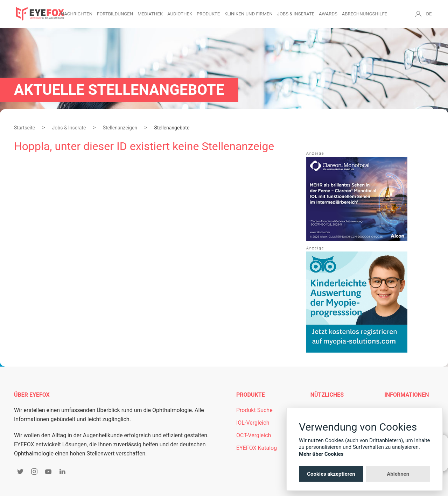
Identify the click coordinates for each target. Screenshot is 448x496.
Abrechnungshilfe (365, 14)
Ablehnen (398, 474)
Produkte (208, 14)
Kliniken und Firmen (248, 14)
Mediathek (150, 14)
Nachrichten (77, 14)
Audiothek (180, 14)
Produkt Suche (254, 410)
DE (429, 14)
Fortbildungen (115, 14)
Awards (328, 14)
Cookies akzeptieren (331, 474)
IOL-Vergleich (253, 423)
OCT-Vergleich (254, 435)
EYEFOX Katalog (257, 448)
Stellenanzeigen (120, 128)
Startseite (24, 128)
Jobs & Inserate (296, 14)
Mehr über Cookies (321, 454)
